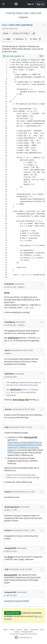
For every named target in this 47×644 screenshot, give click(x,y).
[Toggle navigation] (3, 4)
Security (19, 630)
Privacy (12, 630)
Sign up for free (13, 613)
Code (7, 39)
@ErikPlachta (13, 338)
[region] (23, 169)
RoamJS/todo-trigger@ (17, 601)
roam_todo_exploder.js (21, 25)
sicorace (8, 409)
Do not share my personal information (24, 634)
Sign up (40, 4)
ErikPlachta (9, 284)
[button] (34, 33)
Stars (36, 39)
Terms (6, 630)
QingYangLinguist (12, 507)
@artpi (7, 293)
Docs (42, 630)
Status (26, 630)
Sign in (31, 4)
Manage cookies (27, 632)
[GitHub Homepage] (16, 638)
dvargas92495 (10, 548)
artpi (4, 25)
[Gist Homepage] (16, 4)
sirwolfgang (10, 322)
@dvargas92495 (31, 437)
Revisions (20, 39)
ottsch (7, 350)
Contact (17, 632)
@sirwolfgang (19, 400)
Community (34, 630)
